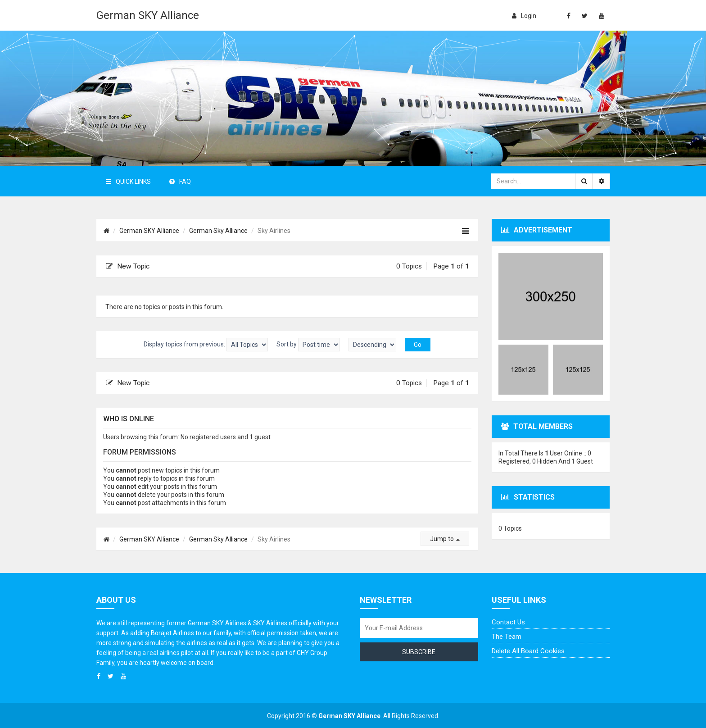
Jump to (445, 539)
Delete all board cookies (528, 651)
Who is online (129, 419)
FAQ (180, 182)
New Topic (128, 266)
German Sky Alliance (218, 231)
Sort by (308, 345)
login (524, 16)
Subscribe (419, 652)
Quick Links (128, 182)
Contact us (508, 622)
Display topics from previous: (206, 345)
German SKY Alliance (148, 15)
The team (507, 637)
